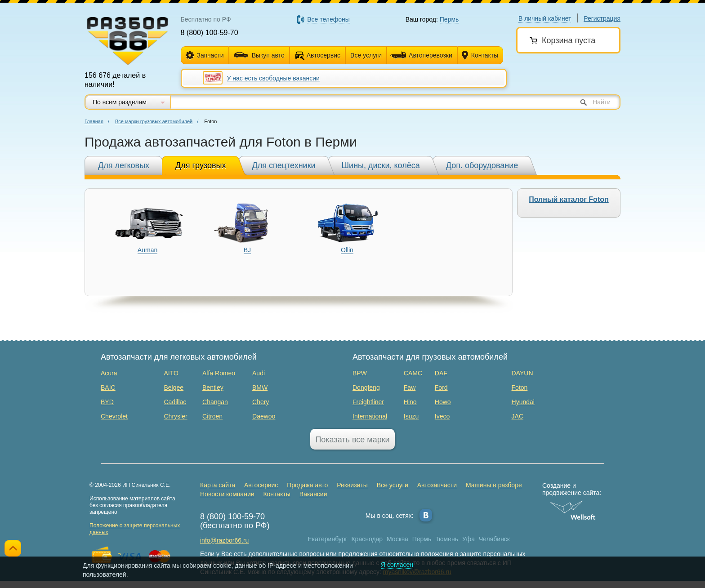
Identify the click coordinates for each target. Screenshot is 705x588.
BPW (360, 373)
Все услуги (366, 55)
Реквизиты (352, 485)
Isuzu (411, 416)
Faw (410, 388)
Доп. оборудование (482, 165)
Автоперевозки (421, 55)
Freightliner (368, 402)
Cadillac (175, 402)
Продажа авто (307, 485)
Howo (443, 402)
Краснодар (367, 539)
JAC (518, 416)
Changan (215, 402)
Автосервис (323, 55)
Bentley (213, 388)
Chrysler (176, 416)
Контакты (480, 56)
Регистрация (602, 18)
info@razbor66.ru (224, 540)
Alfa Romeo (219, 373)
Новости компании (227, 494)
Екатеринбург (328, 539)
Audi (259, 373)
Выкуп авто (259, 55)
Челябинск (494, 539)
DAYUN (522, 373)
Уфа (469, 539)
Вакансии (313, 494)
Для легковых (124, 165)
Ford (441, 388)
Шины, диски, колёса (381, 165)
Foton (520, 388)
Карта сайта (218, 485)
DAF (441, 373)
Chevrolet (114, 416)
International (370, 416)
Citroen (212, 416)
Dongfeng (366, 388)
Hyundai (523, 402)
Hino (410, 402)
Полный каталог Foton (569, 199)
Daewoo (264, 416)
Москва (397, 539)
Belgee (174, 388)
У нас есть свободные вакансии (273, 78)
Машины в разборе (494, 485)
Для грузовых (201, 165)
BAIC (108, 388)
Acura (109, 373)
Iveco (442, 416)
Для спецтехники (284, 165)
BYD (107, 402)
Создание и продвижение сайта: (573, 489)
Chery (261, 402)
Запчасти (205, 56)
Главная (94, 121)
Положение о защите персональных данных (135, 529)
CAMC (413, 373)
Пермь (422, 539)
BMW (260, 388)
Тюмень (447, 539)
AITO (171, 373)
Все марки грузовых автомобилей (154, 121)
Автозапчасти (437, 485)
